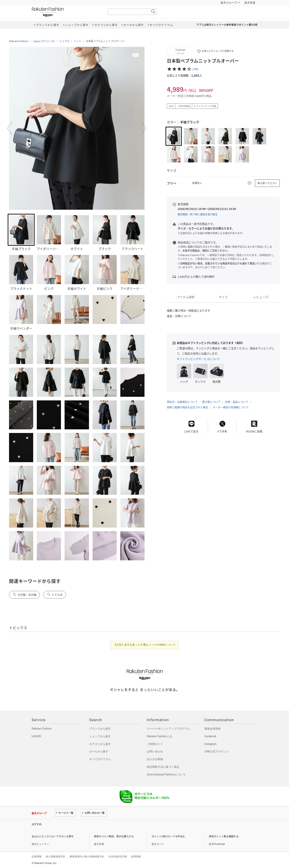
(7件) (195, 69)
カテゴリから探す (100, 744)
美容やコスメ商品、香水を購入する (114, 836)
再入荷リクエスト (267, 183)
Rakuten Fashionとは (160, 736)
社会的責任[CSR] (118, 856)
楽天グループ (229, 3)
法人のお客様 (155, 759)
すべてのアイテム (100, 759)
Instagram (210, 744)
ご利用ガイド (155, 744)
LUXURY (37, 736)
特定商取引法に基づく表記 (163, 767)
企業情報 (37, 856)
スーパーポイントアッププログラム (168, 729)
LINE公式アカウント (217, 751)
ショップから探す (100, 736)
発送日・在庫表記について (182, 402)
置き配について (211, 402)
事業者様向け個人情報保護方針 (87, 856)
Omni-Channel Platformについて (166, 775)
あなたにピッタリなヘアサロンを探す (53, 836)
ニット (78, 41)
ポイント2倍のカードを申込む (168, 836)
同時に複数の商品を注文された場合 (188, 407)
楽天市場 (250, 3)
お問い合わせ (155, 751)
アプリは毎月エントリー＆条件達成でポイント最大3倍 (227, 25)
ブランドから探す (100, 729)
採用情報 (136, 856)
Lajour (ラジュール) (44, 41)
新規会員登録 (212, 729)
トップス (64, 41)
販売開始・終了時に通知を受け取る (198, 214)
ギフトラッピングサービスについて (198, 359)
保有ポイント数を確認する (224, 836)
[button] (10, 128)
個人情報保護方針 (56, 856)
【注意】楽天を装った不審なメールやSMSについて (145, 645)
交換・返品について (237, 402)
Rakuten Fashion (67, 12)
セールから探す (99, 751)
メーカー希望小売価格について (231, 407)
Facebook (210, 736)
